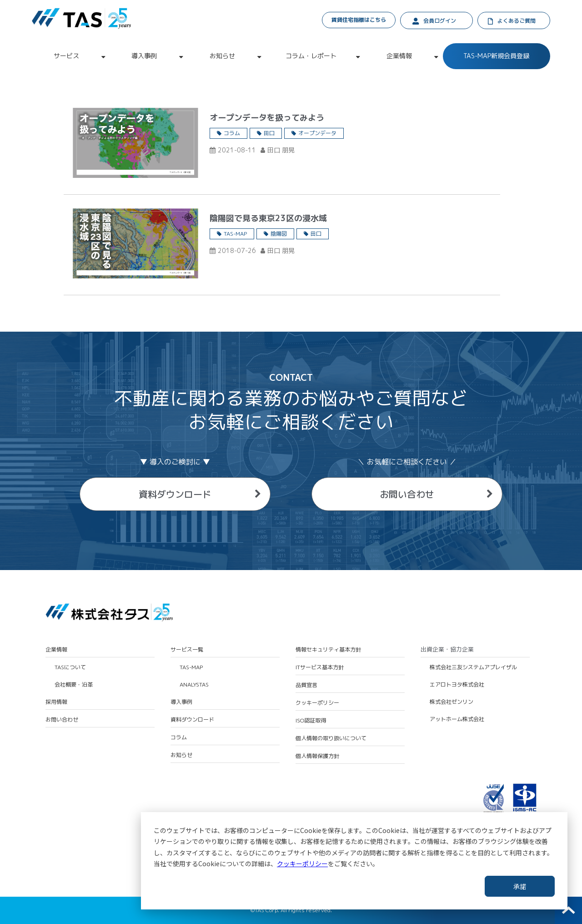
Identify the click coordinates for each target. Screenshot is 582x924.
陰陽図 (279, 234)
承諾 (520, 886)
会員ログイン (440, 21)
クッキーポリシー (302, 863)
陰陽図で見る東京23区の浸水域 (268, 218)
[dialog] (354, 861)
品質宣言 (306, 685)
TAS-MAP (235, 234)
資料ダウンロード (175, 494)
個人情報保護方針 (317, 756)
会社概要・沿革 (74, 685)
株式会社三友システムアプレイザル (473, 667)
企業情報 (399, 56)
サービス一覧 (187, 650)
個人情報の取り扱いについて (331, 738)
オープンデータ (317, 133)
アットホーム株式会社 (457, 719)
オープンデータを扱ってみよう (267, 118)
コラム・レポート (311, 56)
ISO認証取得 (311, 721)
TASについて (70, 667)
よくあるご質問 (517, 21)
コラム (232, 133)
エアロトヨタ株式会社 (457, 685)
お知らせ (222, 56)
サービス (66, 56)
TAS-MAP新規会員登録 (496, 56)
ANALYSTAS (194, 685)
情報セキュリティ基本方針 (328, 650)
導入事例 (144, 56)
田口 (269, 133)
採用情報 (56, 702)
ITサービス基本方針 (320, 667)
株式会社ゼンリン (452, 702)
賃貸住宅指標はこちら (359, 20)
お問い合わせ (407, 494)
